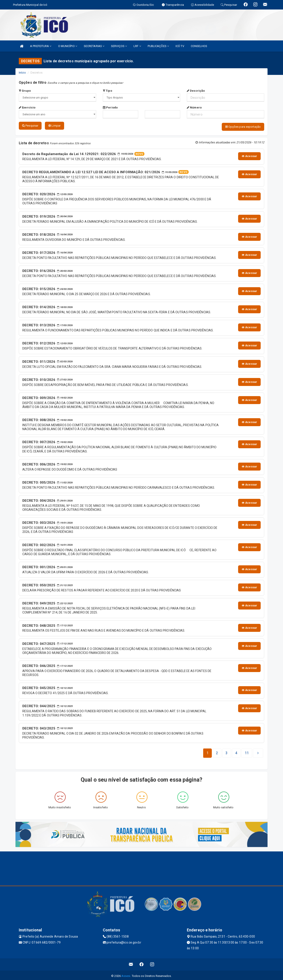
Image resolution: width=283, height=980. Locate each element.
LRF (137, 46)
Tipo (107, 91)
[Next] (247, 752)
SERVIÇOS (119, 46)
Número (194, 107)
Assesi (126, 974)
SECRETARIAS (94, 46)
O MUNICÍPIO (68, 46)
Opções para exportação (243, 127)
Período (110, 107)
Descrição (196, 91)
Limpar (54, 126)
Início (22, 73)
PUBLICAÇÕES (158, 46)
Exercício (27, 107)
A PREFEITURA (41, 46)
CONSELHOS (199, 46)
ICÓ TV (180, 46)
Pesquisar (30, 126)
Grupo (25, 91)
